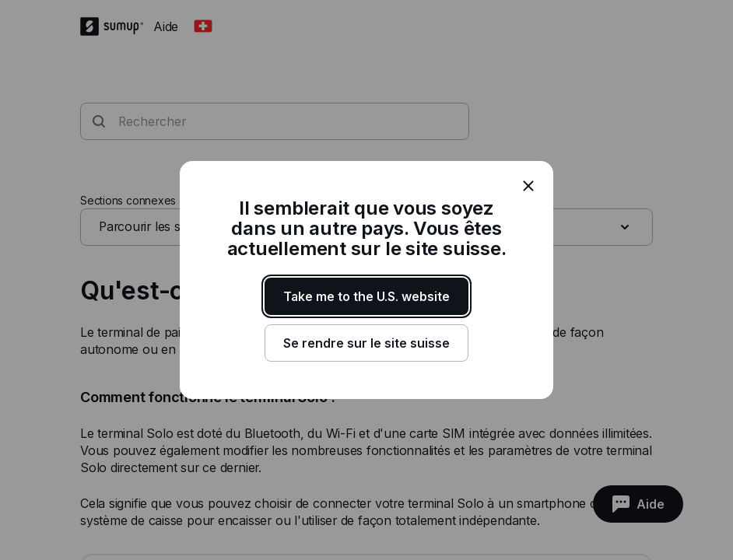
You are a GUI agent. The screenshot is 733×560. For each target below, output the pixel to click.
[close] (528, 186)
